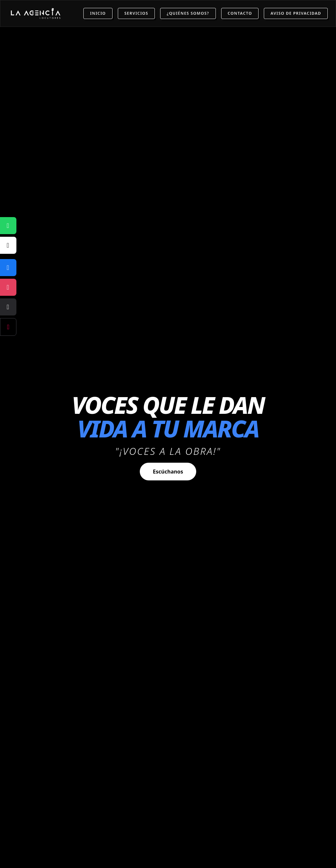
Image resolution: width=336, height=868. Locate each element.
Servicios (136, 13)
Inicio (98, 13)
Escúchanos (168, 472)
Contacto (240, 13)
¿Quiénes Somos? (188, 13)
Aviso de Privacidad (296, 13)
